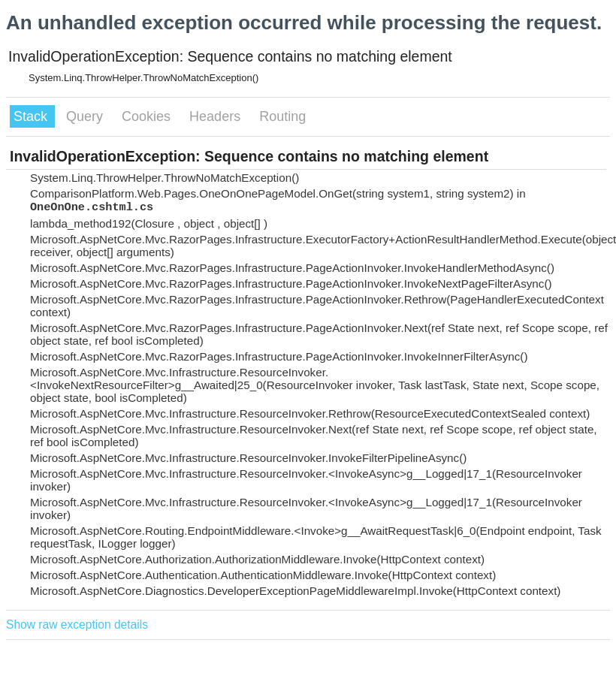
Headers (217, 116)
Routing (282, 116)
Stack (32, 116)
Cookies (148, 116)
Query (86, 116)
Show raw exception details (77, 625)
